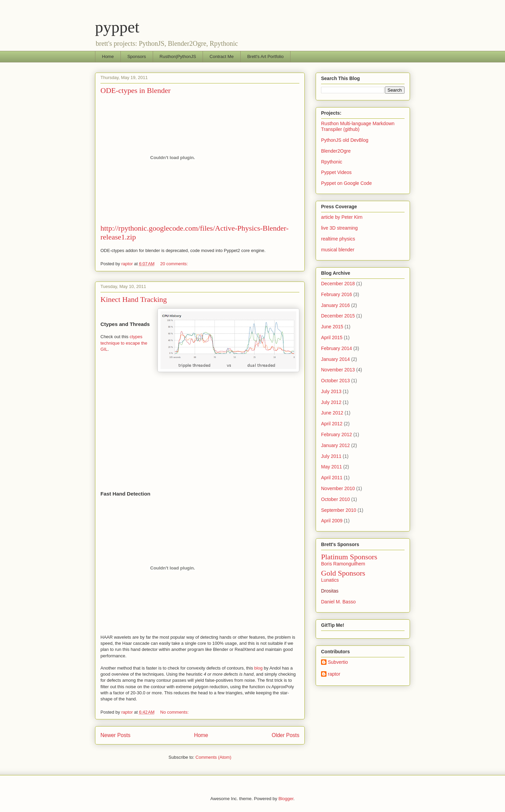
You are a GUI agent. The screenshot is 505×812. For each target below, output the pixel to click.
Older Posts (286, 735)
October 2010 (335, 499)
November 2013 (338, 370)
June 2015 (332, 327)
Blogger (286, 799)
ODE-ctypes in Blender (136, 90)
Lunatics (330, 580)
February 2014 (336, 348)
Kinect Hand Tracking (134, 299)
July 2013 (331, 391)
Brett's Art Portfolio (265, 56)
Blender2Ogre (336, 151)
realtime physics (338, 239)
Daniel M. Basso (338, 602)
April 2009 (332, 521)
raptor (334, 674)
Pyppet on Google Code (346, 183)
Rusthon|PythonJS (178, 56)
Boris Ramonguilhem (343, 564)
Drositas (330, 591)
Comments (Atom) (213, 757)
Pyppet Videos (336, 172)
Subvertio (338, 662)
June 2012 (332, 413)
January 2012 (335, 445)
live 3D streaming (339, 228)
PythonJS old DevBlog (345, 140)
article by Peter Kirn (342, 217)
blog (258, 668)
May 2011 (331, 467)
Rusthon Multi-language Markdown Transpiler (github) (358, 126)
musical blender (338, 250)
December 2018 (338, 284)
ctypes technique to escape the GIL (124, 343)
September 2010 (339, 510)
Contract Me (222, 56)
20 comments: (175, 264)
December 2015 (338, 316)
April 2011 (332, 478)
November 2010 (338, 488)
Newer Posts (115, 735)
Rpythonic (332, 162)
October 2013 (335, 381)
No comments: (175, 712)
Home (108, 56)
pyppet (117, 27)
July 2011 (331, 456)
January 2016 (335, 305)
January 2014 (335, 359)
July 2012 (331, 402)
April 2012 (332, 424)
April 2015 (332, 337)
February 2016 (336, 294)
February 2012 (336, 434)
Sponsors (137, 56)
